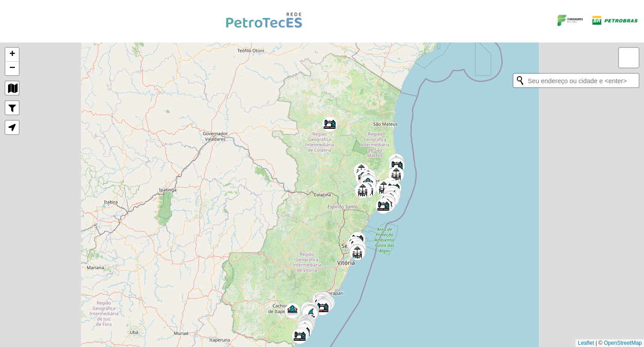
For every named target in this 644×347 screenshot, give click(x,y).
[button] (292, 311)
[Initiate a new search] (520, 80)
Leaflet (586, 343)
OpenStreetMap (623, 343)
